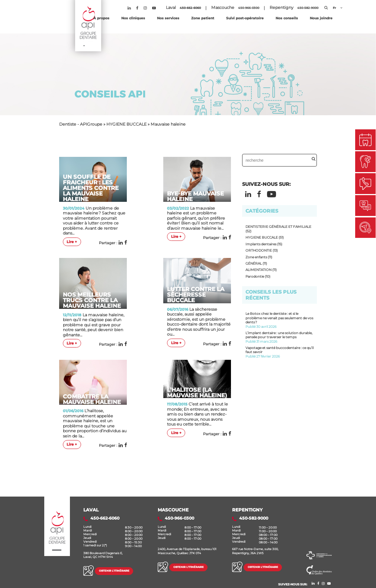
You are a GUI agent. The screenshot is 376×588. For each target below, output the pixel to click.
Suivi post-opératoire (245, 18)
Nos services (168, 18)
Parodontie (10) (258, 276)
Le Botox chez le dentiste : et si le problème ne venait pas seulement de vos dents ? (280, 320)
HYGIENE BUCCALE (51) (265, 237)
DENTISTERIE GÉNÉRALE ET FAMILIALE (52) (278, 229)
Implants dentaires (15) (264, 244)
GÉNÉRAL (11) (256, 263)
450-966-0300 (249, 8)
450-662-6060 (190, 8)
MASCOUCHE (173, 510)
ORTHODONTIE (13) (262, 250)
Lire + (72, 242)
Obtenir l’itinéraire (114, 571)
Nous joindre (321, 18)
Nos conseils (287, 18)
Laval (91, 510)
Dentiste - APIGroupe (81, 124)
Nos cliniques (133, 18)
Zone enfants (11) (259, 257)
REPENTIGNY (247, 510)
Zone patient (203, 18)
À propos (101, 18)
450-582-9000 (308, 8)
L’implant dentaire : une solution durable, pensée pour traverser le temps (280, 337)
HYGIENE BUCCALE (126, 124)
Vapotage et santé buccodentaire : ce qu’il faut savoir (280, 352)
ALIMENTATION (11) (261, 270)
